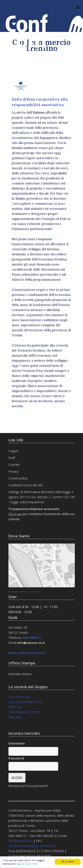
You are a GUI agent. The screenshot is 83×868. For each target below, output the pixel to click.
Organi (13, 451)
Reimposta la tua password (28, 786)
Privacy (14, 471)
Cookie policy (18, 478)
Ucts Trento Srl (19, 697)
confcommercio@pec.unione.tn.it (32, 846)
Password (16, 758)
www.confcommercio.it (27, 653)
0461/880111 (32, 638)
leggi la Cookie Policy (27, 864)
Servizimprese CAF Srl (24, 712)
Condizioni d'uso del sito (26, 485)
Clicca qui (15, 514)
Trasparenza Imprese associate (34, 509)
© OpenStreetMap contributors (24, 592)
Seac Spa (15, 717)
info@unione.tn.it (20, 841)
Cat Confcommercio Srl (25, 702)
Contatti (14, 465)
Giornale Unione (20, 674)
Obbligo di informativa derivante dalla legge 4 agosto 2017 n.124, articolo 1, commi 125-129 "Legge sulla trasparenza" (42, 497)
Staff (12, 458)
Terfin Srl (15, 707)
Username (17, 743)
